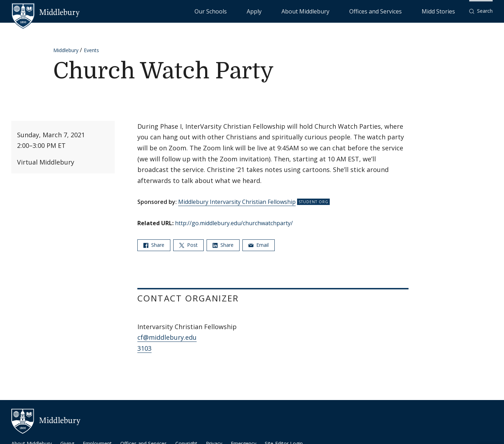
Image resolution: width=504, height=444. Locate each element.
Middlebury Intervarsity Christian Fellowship (237, 202)
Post (188, 245)
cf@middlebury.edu (167, 337)
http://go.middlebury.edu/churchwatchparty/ (234, 223)
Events (91, 50)
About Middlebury (348, 11)
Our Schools (284, 11)
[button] (481, 11)
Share (154, 245)
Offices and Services (400, 11)
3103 (144, 348)
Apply (313, 11)
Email (259, 245)
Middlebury (66, 50)
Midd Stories (446, 11)
